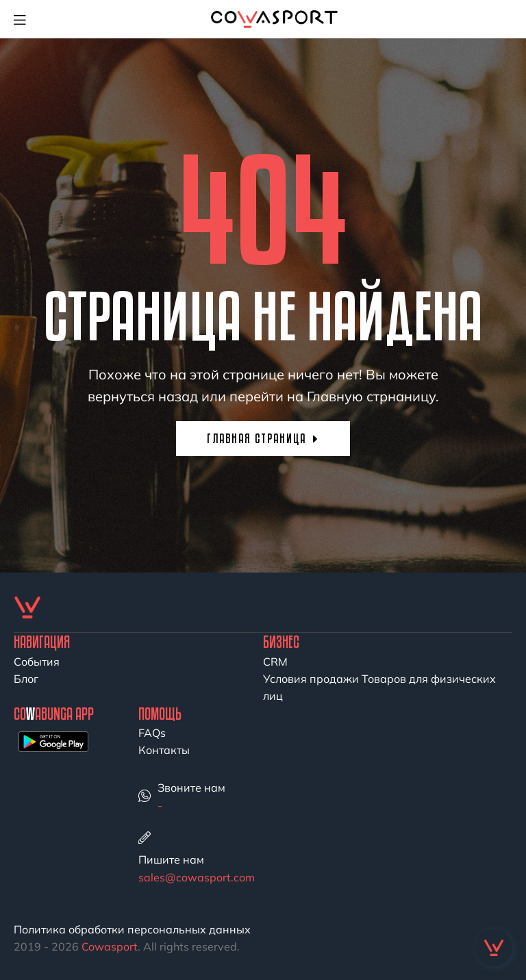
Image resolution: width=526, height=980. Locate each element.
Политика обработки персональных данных (132, 929)
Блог (26, 679)
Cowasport (110, 946)
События (37, 662)
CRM (275, 662)
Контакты (164, 750)
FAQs (152, 733)
